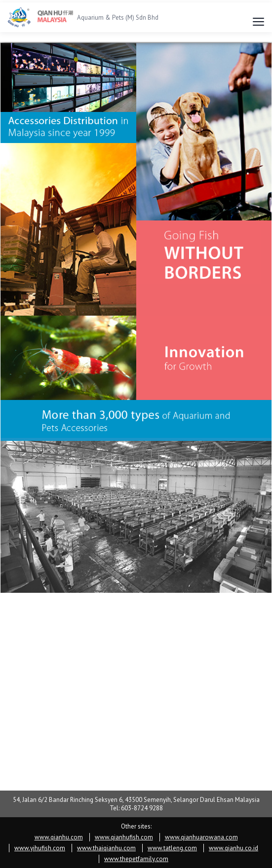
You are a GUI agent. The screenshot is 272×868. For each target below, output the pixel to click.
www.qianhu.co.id (233, 848)
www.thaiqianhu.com (106, 848)
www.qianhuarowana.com (201, 837)
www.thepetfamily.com (136, 859)
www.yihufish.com (40, 848)
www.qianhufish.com (124, 837)
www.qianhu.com (59, 837)
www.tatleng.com (172, 848)
